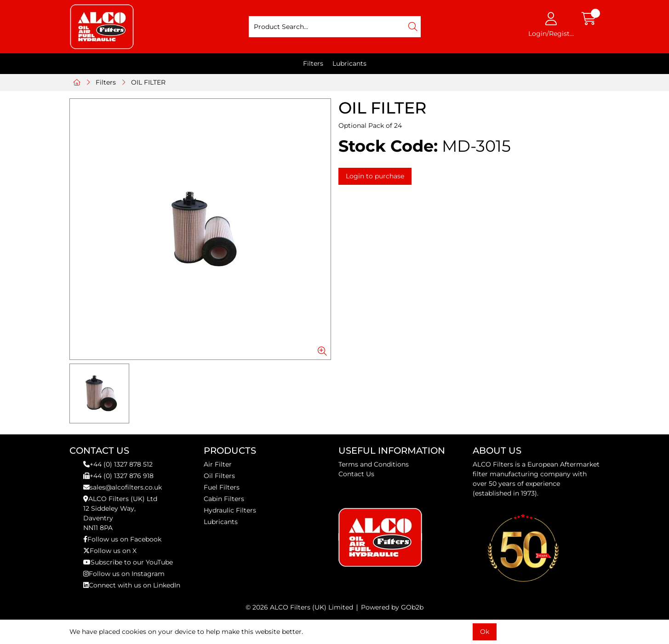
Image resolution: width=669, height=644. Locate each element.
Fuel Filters (222, 487)
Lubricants (349, 63)
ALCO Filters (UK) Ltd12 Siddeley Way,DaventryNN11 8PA (120, 513)
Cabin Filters (224, 499)
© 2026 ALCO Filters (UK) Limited (299, 607)
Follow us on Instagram (124, 574)
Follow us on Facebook (122, 539)
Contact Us (356, 474)
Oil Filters (219, 476)
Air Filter (218, 464)
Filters (313, 63)
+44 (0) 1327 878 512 (118, 464)
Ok (485, 632)
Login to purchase (375, 176)
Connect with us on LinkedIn (132, 585)
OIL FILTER (148, 82)
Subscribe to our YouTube (128, 562)
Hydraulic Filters (230, 510)
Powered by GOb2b (392, 607)
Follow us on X (110, 551)
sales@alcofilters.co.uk (123, 487)
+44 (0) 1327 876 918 (118, 476)
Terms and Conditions (374, 464)
